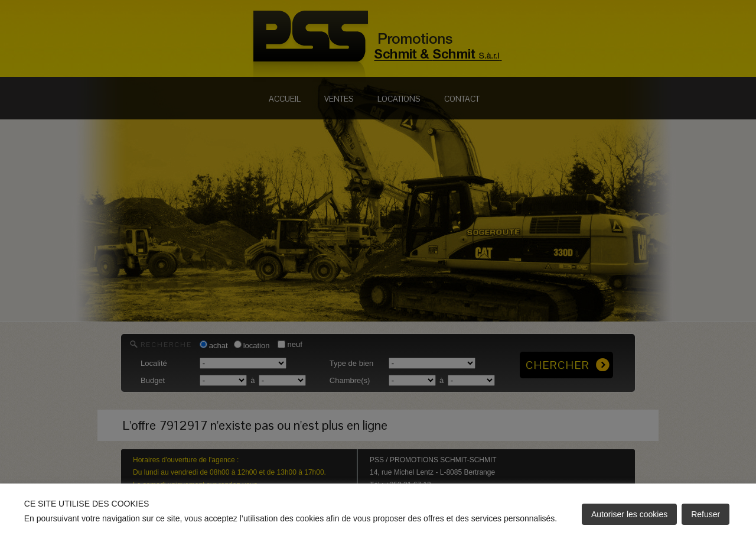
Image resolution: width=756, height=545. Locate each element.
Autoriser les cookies (629, 514)
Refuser (706, 514)
